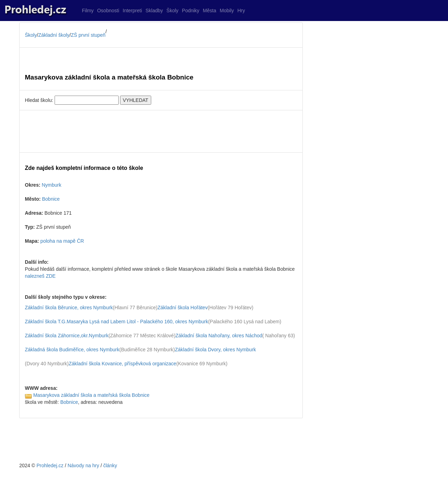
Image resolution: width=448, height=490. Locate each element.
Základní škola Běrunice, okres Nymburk (69, 308)
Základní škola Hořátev (183, 308)
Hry (241, 11)
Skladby (154, 11)
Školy (173, 11)
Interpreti (132, 11)
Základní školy (54, 35)
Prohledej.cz (50, 465)
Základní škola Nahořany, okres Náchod (219, 336)
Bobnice (51, 199)
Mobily (227, 11)
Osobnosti (108, 11)
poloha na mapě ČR (62, 241)
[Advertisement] (161, 131)
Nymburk (51, 185)
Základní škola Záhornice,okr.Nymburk (67, 336)
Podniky (191, 11)
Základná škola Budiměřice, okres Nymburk (72, 350)
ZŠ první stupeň (88, 35)
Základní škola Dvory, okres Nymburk (216, 350)
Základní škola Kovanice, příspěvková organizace (122, 364)
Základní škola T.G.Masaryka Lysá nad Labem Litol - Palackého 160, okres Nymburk (117, 322)
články (110, 465)
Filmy (88, 11)
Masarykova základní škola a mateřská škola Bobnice (91, 395)
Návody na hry (83, 465)
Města (210, 11)
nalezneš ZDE (40, 276)
